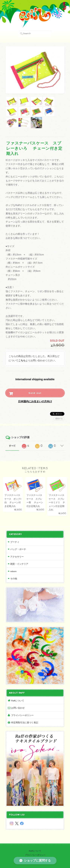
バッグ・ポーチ (18, 549)
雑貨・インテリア (19, 564)
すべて (12, 446)
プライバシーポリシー (22, 715)
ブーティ (15, 542)
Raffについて (18, 701)
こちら (22, 360)
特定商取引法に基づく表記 (25, 722)
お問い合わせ (18, 708)
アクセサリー (17, 557)
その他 (14, 579)
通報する (59, 419)
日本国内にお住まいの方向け (35, 401)
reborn (13, 571)
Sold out (35, 393)
